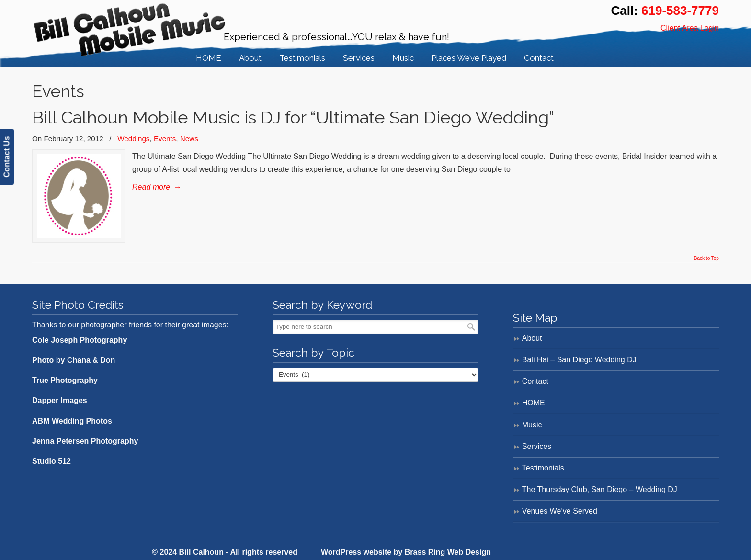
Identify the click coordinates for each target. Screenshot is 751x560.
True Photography (65, 380)
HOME (534, 403)
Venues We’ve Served (560, 511)
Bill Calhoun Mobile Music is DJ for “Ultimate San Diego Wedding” (293, 118)
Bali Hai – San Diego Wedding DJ (579, 360)
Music (532, 425)
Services (537, 446)
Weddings (133, 139)
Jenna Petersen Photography (85, 441)
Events (165, 139)
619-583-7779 (680, 11)
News (189, 139)
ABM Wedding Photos (72, 421)
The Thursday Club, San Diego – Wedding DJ (600, 489)
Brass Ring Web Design (448, 552)
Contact (535, 381)
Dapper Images (60, 400)
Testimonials (543, 468)
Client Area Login (690, 28)
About (532, 338)
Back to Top (706, 258)
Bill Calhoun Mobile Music (130, 31)
